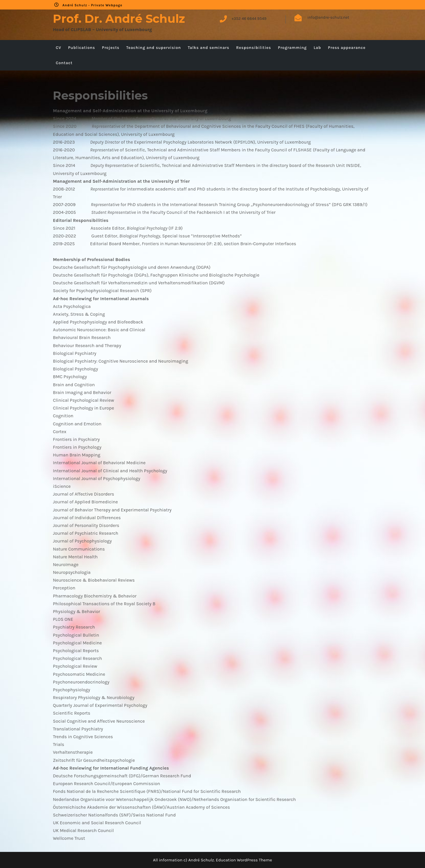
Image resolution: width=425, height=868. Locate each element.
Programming (292, 48)
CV (59, 48)
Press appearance (347, 48)
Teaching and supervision (154, 48)
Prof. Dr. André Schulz (119, 19)
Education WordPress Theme (244, 860)
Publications (82, 48)
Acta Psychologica (72, 306)
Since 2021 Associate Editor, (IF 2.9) (118, 228)
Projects (111, 48)
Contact (64, 63)
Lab (317, 48)
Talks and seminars (208, 48)
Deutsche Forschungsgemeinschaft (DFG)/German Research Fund (122, 776)
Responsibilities (253, 48)
